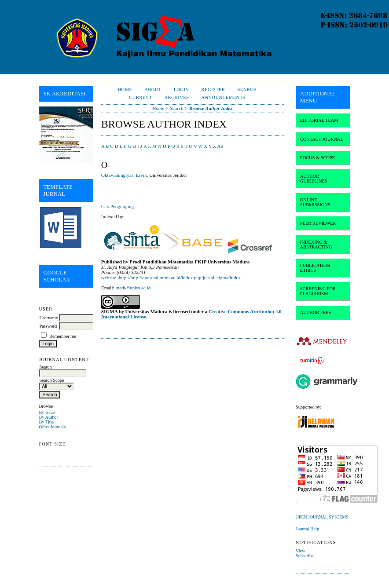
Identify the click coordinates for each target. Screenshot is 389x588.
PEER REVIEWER (318, 223)
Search (247, 89)
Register (213, 89)
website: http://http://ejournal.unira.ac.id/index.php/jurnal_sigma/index (171, 278)
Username (48, 318)
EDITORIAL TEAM (319, 120)
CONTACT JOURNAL (322, 139)
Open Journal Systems (322, 517)
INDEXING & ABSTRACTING (316, 245)
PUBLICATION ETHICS (315, 268)
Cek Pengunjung (117, 206)
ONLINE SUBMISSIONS (315, 202)
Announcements (224, 97)
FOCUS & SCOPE (317, 158)
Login (182, 89)
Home (125, 89)
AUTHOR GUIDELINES (314, 179)
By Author (48, 417)
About (153, 89)
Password (48, 326)
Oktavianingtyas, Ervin (124, 175)
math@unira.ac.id (133, 288)
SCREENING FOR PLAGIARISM (318, 291)
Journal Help (307, 529)
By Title (46, 422)
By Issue (47, 412)
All (220, 146)
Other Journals (52, 427)
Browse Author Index (211, 108)
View (301, 551)
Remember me (63, 336)
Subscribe (305, 556)
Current (140, 97)
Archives (176, 97)
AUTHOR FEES (316, 312)
